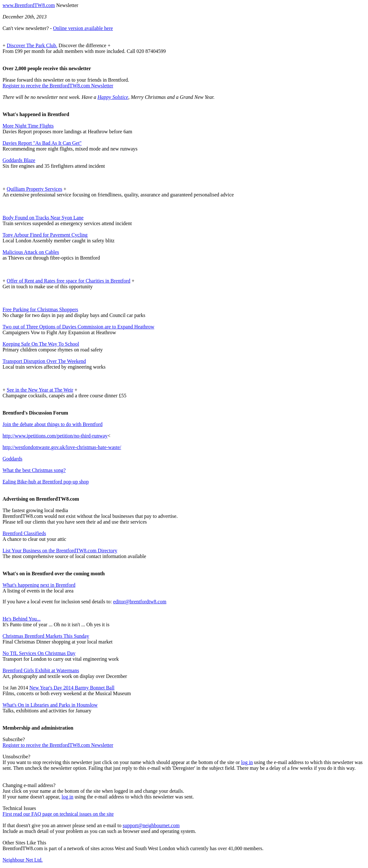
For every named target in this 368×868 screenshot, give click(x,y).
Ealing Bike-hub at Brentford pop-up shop (46, 482)
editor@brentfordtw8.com (140, 602)
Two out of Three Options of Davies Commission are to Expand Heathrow (78, 327)
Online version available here (83, 28)
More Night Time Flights (28, 126)
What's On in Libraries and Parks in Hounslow (50, 705)
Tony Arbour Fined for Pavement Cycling (45, 235)
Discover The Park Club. (32, 45)
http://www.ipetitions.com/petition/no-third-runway (55, 436)
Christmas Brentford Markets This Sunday (46, 636)
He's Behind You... (22, 619)
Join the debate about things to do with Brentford (53, 424)
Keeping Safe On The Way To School (41, 344)
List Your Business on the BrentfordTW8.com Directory (60, 551)
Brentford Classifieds (24, 533)
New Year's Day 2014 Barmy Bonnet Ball (72, 688)
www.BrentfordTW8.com (29, 5)
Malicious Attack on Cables (31, 252)
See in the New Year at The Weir (40, 390)
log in (247, 762)
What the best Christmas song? (34, 470)
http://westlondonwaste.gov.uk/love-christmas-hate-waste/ (62, 447)
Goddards (12, 459)
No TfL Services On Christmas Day (39, 653)
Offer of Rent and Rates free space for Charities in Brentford (69, 281)
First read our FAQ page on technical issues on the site (58, 814)
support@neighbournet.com (151, 825)
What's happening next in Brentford (39, 585)
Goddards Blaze (19, 160)
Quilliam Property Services (34, 189)
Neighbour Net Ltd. (23, 860)
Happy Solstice (113, 97)
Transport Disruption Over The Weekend (44, 361)
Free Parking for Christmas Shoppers (40, 309)
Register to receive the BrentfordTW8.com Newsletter (58, 86)
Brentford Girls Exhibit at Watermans (41, 670)
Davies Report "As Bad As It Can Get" (42, 143)
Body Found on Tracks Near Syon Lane (43, 218)
